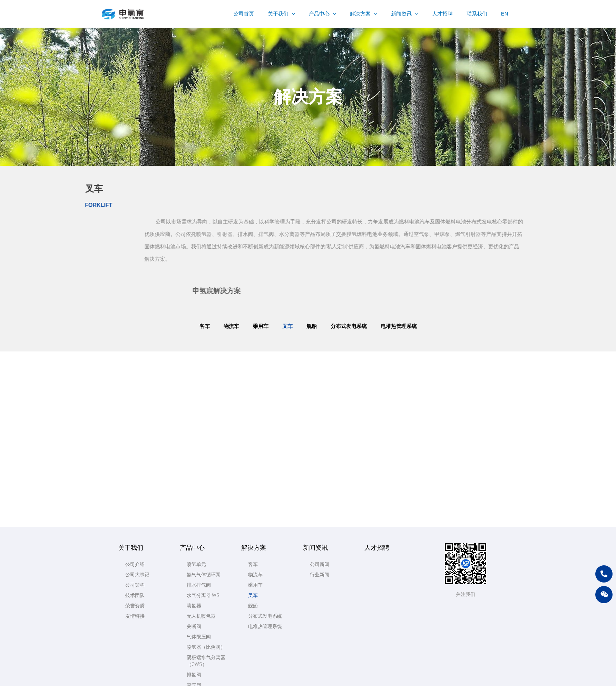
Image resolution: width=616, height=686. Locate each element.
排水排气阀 (199, 463)
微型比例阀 (199, 594)
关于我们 (131, 425)
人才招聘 (377, 425)
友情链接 (135, 494)
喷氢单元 (196, 442)
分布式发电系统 (349, 326)
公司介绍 (135, 442)
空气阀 (194, 563)
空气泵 (194, 625)
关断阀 (194, 504)
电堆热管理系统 (399, 326)
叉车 (287, 326)
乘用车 (261, 326)
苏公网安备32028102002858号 (418, 677)
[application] (314, 14)
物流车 (231, 326)
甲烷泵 (194, 635)
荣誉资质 (135, 483)
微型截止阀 (199, 604)
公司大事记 (137, 452)
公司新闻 (320, 442)
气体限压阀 (199, 514)
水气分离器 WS (203, 473)
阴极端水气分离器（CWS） (206, 538)
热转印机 (196, 583)
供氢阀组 (196, 573)
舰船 (312, 326)
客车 (205, 326)
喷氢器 (194, 483)
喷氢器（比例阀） (206, 525)
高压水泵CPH (201, 645)
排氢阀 (194, 552)
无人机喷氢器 (201, 494)
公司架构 (135, 463)
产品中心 (192, 425)
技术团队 (135, 473)
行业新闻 (320, 452)
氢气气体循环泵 (204, 452)
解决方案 (254, 425)
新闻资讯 (315, 425)
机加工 (194, 614)
